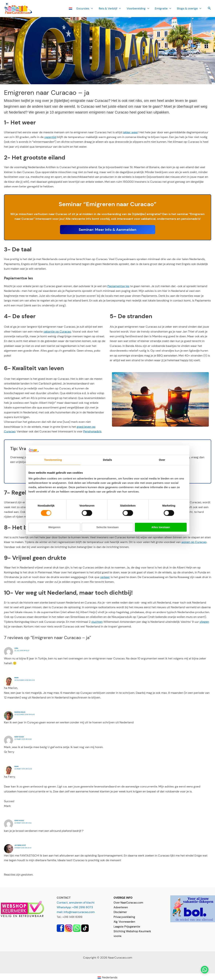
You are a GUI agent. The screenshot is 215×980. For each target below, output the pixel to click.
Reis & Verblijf (110, 8)
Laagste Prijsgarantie (127, 927)
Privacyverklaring (124, 917)
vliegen (204, 622)
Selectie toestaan (107, 527)
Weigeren (54, 527)
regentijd (50, 137)
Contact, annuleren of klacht (76, 903)
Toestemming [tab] (53, 460)
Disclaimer (120, 912)
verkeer (105, 577)
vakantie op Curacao (57, 332)
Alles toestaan (161, 527)
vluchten (97, 622)
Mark (16, 678)
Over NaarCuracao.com (128, 903)
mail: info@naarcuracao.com (76, 912)
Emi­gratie (163, 8)
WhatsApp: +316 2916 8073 (75, 907)
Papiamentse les (118, 286)
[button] (91, 8)
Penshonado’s (92, 431)
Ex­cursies (85, 8)
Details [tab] (108, 460)
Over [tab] (162, 460)
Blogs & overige (189, 8)
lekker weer (130, 132)
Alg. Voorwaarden (124, 922)
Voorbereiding (138, 8)
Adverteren (121, 907)
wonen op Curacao (194, 542)
